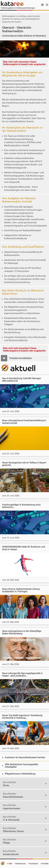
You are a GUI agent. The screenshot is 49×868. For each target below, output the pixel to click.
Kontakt (44, 864)
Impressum (33, 864)
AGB (10, 864)
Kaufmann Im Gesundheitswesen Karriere (24, 757)
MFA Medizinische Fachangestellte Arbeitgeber (20, 766)
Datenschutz (20, 864)
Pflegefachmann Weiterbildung (19, 774)
